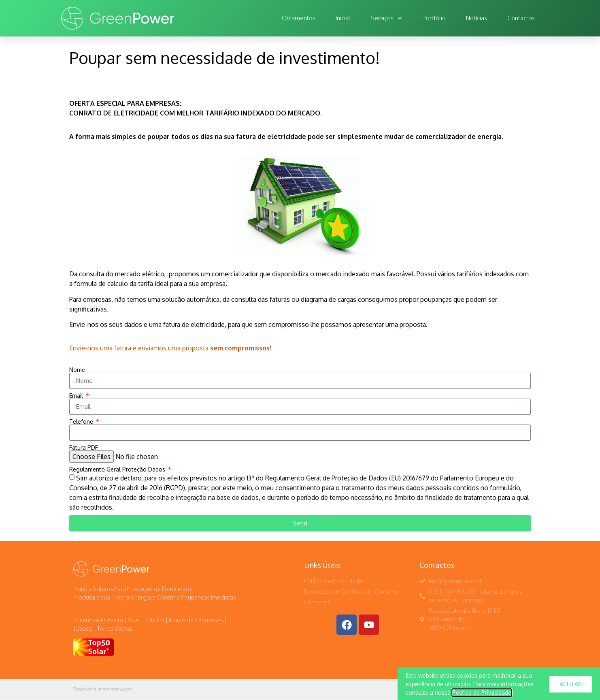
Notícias (477, 18)
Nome (77, 370)
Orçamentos (299, 18)
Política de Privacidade (482, 695)
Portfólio (434, 18)
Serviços (386, 18)
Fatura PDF (84, 448)
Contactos (521, 18)
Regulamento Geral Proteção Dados (118, 470)
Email (77, 396)
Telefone (82, 422)
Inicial (343, 18)
